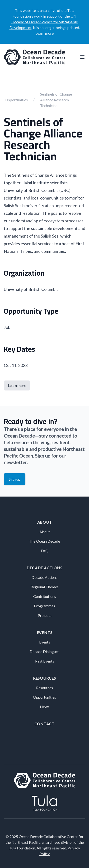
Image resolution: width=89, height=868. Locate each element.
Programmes (44, 606)
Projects (45, 615)
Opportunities (16, 100)
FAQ (45, 551)
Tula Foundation (22, 848)
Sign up (15, 479)
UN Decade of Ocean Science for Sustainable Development (44, 22)
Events (45, 632)
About (45, 522)
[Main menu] (82, 57)
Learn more (44, 33)
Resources (44, 678)
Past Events (45, 661)
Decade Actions (44, 568)
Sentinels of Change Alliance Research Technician (56, 100)
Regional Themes (45, 587)
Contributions (45, 596)
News (45, 707)
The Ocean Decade (44, 541)
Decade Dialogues (44, 651)
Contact (45, 724)
